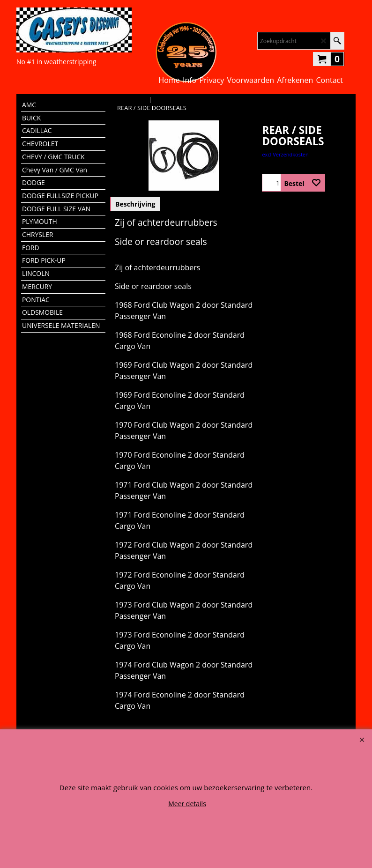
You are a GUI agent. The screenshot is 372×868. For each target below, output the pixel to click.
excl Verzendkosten (285, 154)
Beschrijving (135, 204)
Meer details (187, 804)
